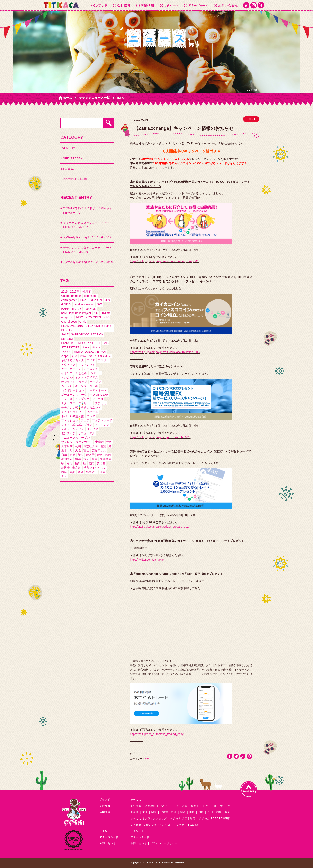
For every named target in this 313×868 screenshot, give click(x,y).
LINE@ (105, 313)
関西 (183, 812)
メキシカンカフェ (73, 429)
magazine (67, 317)
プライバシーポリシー (164, 843)
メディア (92, 429)
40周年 (86, 292)
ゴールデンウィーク (74, 395)
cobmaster (91, 296)
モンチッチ (68, 433)
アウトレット (87, 365)
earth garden (69, 300)
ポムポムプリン (82, 425)
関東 (154, 812)
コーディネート (97, 390)
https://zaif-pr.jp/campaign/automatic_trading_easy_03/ (165, 261)
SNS (106, 343)
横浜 (78, 459)
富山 (86, 450)
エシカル (67, 377)
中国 (192, 812)
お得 (83, 356)
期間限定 (67, 459)
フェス (65, 425)
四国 (201, 812)
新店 (100, 455)
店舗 (64, 455)
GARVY (66, 304)
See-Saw (67, 339)
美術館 (101, 463)
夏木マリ (67, 450)
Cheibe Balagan (71, 296)
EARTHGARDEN (91, 300)
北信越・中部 (168, 812)
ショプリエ (82, 399)
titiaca (85, 347)
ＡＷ (103, 472)
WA (104, 352)
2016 (64, 292)
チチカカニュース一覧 (95, 98)
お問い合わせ (139, 843)
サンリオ (67, 399)
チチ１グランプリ (73, 412)
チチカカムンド (91, 408)
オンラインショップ (74, 382)
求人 (86, 459)
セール (88, 403)
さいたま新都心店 (100, 356)
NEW (79, 317)
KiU (96, 313)
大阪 (78, 450)
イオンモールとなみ (74, 373)
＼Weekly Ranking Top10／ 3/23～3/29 (88, 262)
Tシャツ (66, 352)
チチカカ (101, 403)
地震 (103, 446)
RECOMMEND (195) (74, 179)
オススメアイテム (87, 377)
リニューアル (87, 433)
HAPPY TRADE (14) (73, 158)
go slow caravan (84, 304)
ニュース (211, 806)
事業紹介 (196, 806)
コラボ (93, 386)
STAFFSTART (70, 347)
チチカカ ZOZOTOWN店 (214, 818)
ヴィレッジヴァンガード (77, 442)
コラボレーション (73, 390)
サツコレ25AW (99, 395)
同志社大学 (91, 446)
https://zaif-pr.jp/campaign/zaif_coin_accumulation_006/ (165, 352)
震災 (72, 472)
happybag (90, 309)
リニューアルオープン (75, 438)
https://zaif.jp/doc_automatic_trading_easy (157, 734)
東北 (145, 812)
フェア (85, 420)
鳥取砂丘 (92, 472)
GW (99, 304)
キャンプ (81, 386)
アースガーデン (71, 369)
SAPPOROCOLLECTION (87, 334)
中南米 (99, 442)
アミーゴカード (140, 837)
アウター (104, 360)
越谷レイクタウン (95, 468)
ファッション (70, 420)
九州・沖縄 (214, 812)
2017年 (75, 292)
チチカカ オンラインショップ (149, 818)
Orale (83, 322)
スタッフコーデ (71, 403)
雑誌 (64, 472)
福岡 (69, 463)
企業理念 (150, 806)
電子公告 (226, 806)
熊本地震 (106, 459)
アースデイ (91, 369)
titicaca (96, 347)
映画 (108, 455)
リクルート (137, 831)
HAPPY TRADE (71, 309)
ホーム (67, 98)
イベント (95, 373)
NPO (107, 317)
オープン (95, 382)
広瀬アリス (99, 450)
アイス (91, 360)
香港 (81, 472)
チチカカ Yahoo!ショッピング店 (150, 825)
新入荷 (90, 455)
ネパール (92, 412)
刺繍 (78, 446)
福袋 (78, 463)
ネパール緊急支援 (73, 416)
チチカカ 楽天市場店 (183, 818)
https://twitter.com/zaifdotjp (147, 560)
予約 (109, 442)
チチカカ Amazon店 (186, 825)
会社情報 (136, 806)
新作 (81, 455)
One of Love (69, 322)
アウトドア (68, 365)
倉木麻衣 (67, 446)
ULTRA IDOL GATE (86, 352)
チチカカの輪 (70, 408)
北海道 (135, 812)
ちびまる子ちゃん (73, 360)
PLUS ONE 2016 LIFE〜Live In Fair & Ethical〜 (86, 328)
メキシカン (102, 425)
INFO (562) (68, 169)
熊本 (95, 459)
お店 (75, 356)
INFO (121, 98)
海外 (227, 812)
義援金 (65, 468)
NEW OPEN (93, 317)
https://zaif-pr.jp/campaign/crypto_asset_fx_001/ (160, 437)
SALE (65, 334)
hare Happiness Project (76, 313)
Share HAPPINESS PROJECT (81, 343)
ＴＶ (64, 476)
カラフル (67, 386)
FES (107, 300)
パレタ (91, 416)
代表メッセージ (169, 806)
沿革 (185, 806)
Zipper (65, 356)
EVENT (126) (69, 148)
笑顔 (91, 463)
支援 (72, 455)
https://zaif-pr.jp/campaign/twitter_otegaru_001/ (160, 527)
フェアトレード (102, 420)
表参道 (77, 468)
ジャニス (98, 399)
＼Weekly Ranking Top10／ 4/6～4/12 (87, 237)
